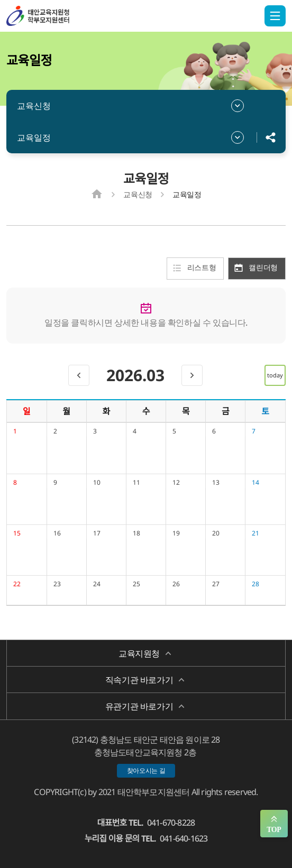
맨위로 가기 (274, 824)
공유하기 (271, 137)
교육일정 (34, 137)
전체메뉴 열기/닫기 (275, 16)
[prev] (79, 375)
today (275, 375)
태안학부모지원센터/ (59, 16)
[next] (192, 375)
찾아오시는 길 (146, 770)
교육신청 (34, 106)
